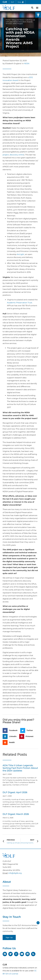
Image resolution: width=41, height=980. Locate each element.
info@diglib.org (15, 873)
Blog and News (18, 20)
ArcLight (21, 254)
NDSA (27, 64)
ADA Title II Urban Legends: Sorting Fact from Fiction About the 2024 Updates (20, 768)
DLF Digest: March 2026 (16, 814)
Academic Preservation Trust (20, 303)
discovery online (17, 155)
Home (8, 20)
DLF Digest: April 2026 (15, 792)
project (6, 155)
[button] (38, 15)
